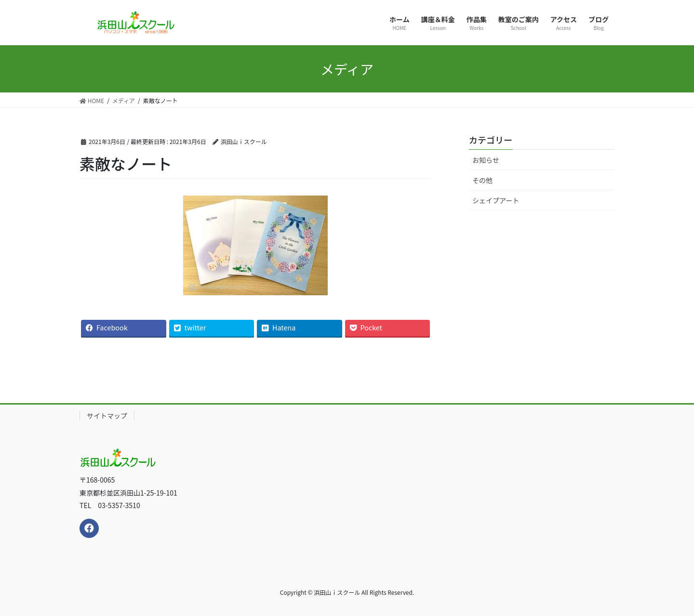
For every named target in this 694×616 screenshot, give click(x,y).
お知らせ (486, 160)
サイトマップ (107, 416)
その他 (482, 180)
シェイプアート (496, 200)
